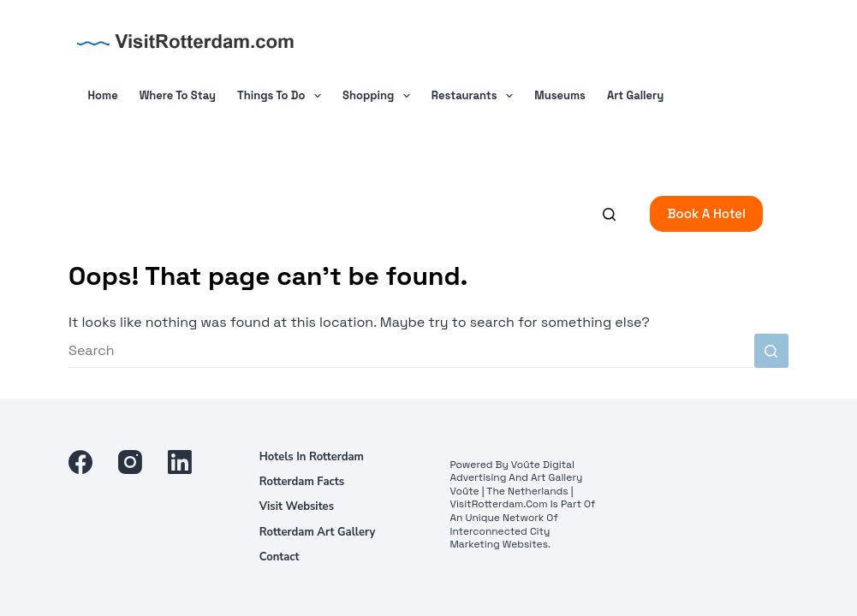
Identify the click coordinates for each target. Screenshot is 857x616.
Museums (560, 95)
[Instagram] (130, 462)
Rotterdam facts (302, 482)
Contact (280, 557)
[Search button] (771, 351)
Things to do (283, 96)
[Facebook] (80, 462)
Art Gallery (635, 95)
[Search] (609, 214)
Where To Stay (178, 95)
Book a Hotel (706, 213)
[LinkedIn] (180, 462)
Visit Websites (297, 507)
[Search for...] (411, 351)
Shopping (380, 96)
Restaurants (476, 96)
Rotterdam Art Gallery (318, 533)
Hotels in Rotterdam (312, 457)
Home (103, 95)
